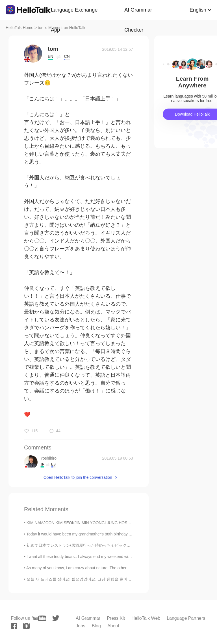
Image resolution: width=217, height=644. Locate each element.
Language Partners (186, 618)
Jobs (81, 626)
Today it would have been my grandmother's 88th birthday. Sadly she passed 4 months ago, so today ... (117, 534)
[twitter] (56, 618)
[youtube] (39, 618)
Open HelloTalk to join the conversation (78, 477)
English (198, 10)
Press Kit (116, 618)
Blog (96, 626)
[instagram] (26, 626)
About (113, 626)
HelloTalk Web (146, 618)
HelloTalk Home (19, 28)
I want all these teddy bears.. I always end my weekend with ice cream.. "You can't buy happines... (112, 557)
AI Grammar (88, 618)
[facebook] (14, 626)
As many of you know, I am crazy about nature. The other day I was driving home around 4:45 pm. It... (115, 568)
